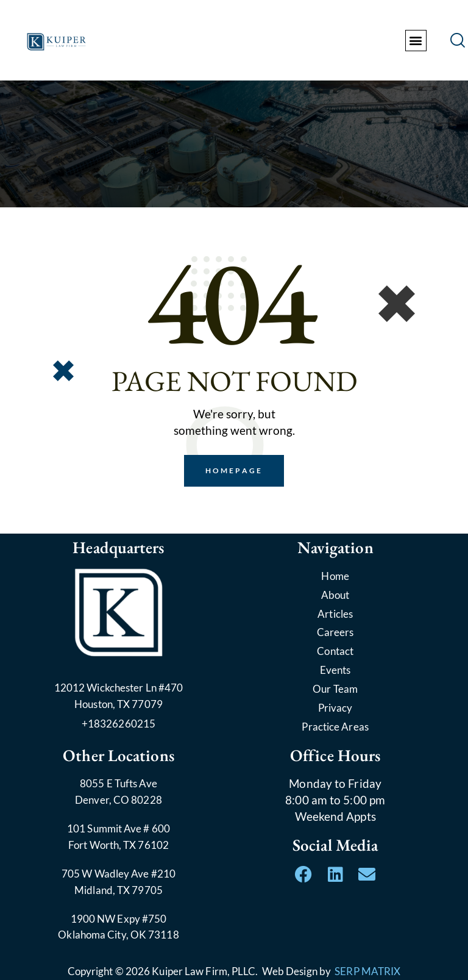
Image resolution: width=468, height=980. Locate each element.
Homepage (234, 470)
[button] (416, 41)
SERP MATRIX (367, 971)
